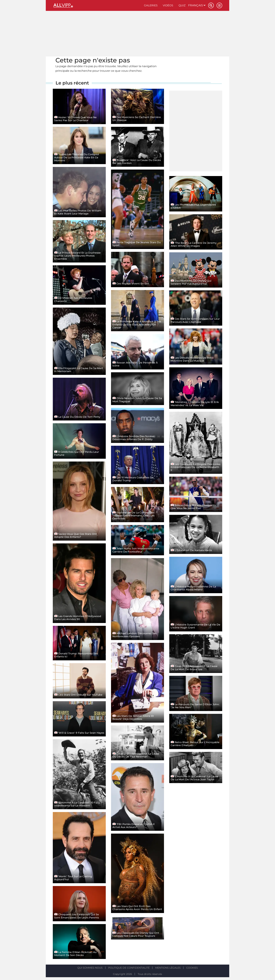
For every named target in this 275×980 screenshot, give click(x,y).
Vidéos (168, 5)
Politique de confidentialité (129, 968)
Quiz (182, 5)
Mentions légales (168, 968)
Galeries (151, 5)
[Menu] (219, 5)
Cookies (192, 968)
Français (197, 5)
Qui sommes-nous (90, 968)
